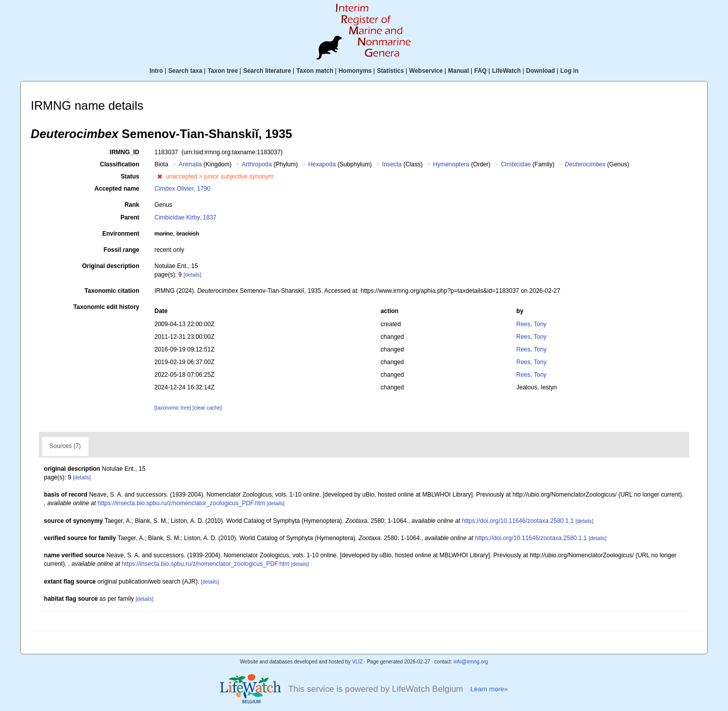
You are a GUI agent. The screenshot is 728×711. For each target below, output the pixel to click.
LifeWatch (506, 71)
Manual (458, 71)
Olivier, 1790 (183, 189)
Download (541, 71)
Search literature (267, 71)
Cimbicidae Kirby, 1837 (186, 217)
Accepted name (117, 189)
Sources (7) (65, 446)
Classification (119, 164)
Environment (121, 234)
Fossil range (122, 250)
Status (130, 176)
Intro (156, 71)
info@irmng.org (471, 662)
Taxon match (315, 71)
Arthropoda (257, 164)
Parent (130, 217)
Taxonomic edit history (106, 307)
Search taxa (185, 71)
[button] (160, 176)
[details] (192, 275)
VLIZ (357, 662)
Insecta (392, 164)
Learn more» (489, 689)
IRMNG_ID (125, 152)
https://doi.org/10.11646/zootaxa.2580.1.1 (518, 521)
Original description (110, 266)
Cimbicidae (516, 164)
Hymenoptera (451, 164)
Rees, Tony (531, 324)
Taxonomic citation (112, 291)
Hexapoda (322, 164)
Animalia (190, 164)
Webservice (426, 71)
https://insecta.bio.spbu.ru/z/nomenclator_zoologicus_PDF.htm (181, 503)
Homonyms (355, 71)
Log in (569, 71)
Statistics (390, 71)
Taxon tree (223, 71)
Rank (132, 205)
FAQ (481, 71)
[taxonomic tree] (173, 408)
